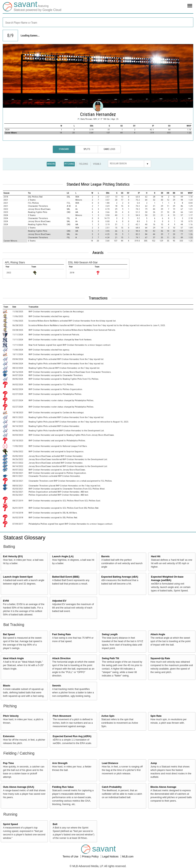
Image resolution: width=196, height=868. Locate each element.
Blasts (7, 686)
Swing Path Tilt (110, 658)
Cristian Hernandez (98, 114)
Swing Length (110, 634)
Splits (87, 149)
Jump (154, 763)
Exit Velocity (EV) (13, 556)
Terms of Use (71, 856)
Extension (9, 736)
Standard (64, 149)
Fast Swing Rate (61, 634)
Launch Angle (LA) (63, 556)
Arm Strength (60, 763)
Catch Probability (112, 787)
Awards (98, 253)
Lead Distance (110, 763)
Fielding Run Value (63, 787)
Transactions (98, 298)
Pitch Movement (62, 716)
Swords (56, 686)
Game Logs (109, 149)
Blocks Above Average (163, 787)
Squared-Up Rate (160, 658)
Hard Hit (156, 556)
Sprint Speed (11, 824)
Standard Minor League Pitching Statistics (98, 184)
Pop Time (8, 763)
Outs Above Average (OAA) (19, 787)
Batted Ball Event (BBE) (66, 577)
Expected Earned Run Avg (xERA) (72, 736)
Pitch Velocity (11, 716)
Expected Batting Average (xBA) (120, 577)
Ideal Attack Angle (13, 658)
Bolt (55, 824)
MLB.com (128, 856)
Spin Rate (156, 716)
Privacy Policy (91, 856)
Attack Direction (61, 658)
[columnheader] (15, 193)
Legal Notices (111, 856)
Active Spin (108, 716)
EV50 (6, 601)
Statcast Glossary (24, 538)
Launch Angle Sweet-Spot (18, 577)
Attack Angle (158, 634)
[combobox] (98, 22)
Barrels (105, 556)
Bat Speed (9, 634)
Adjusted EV (59, 601)
